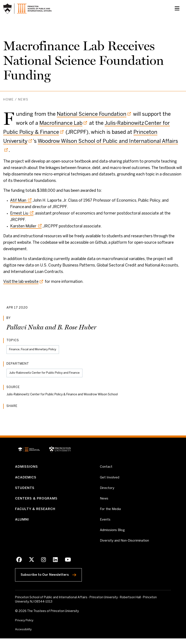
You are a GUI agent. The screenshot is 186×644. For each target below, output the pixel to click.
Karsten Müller (26, 226)
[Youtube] (67, 565)
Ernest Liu (22, 214)
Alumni (22, 523)
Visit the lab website (21, 282)
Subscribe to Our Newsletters (53, 579)
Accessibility (33, 635)
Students (25, 490)
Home (9, 100)
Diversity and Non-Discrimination (126, 545)
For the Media (111, 512)
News (23, 100)
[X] (31, 565)
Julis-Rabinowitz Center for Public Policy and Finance (46, 374)
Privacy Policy (25, 625)
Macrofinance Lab (61, 123)
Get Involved (110, 479)
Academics (26, 479)
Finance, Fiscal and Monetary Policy (34, 350)
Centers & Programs (38, 501)
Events (105, 523)
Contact (106, 468)
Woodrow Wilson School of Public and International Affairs (108, 141)
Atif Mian (21, 201)
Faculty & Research (36, 512)
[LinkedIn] (55, 565)
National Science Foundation (92, 114)
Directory (108, 490)
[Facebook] (19, 565)
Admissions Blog (113, 534)
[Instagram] (43, 565)
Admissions (27, 468)
